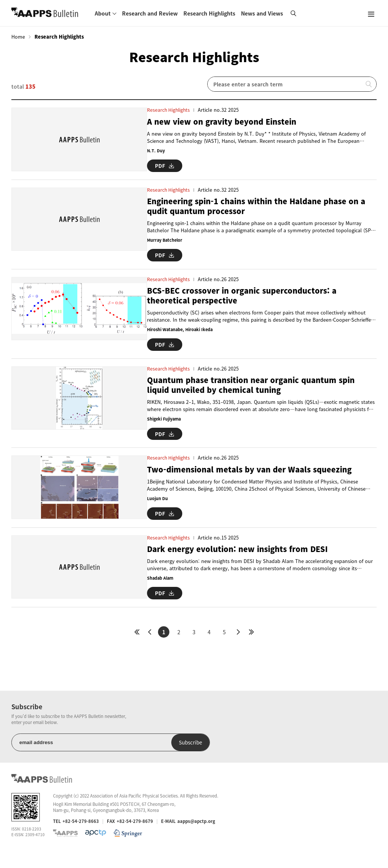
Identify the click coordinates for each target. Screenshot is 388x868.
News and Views (262, 13)
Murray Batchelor (163, 246)
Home (18, 37)
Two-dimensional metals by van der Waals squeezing (253, 475)
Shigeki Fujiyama (162, 425)
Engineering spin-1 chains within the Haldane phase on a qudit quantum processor (257, 212)
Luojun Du (154, 504)
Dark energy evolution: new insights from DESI (240, 560)
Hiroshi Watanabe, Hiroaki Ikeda (178, 336)
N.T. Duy (153, 151)
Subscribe (143, 759)
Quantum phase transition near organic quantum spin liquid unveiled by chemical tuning (255, 390)
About (103, 13)
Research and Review (150, 13)
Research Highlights (209, 13)
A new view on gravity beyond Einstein (224, 121)
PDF (162, 165)
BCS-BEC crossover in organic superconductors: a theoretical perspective (244, 301)
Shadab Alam (158, 589)
